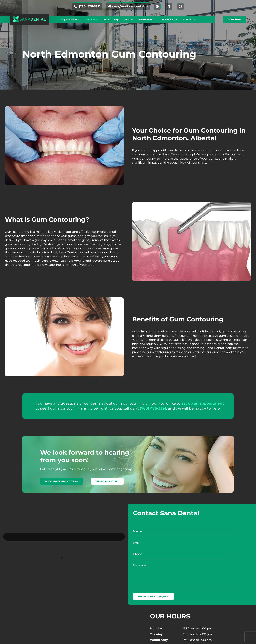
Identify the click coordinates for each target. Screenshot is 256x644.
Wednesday (159, 640)
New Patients (146, 19)
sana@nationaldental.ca (128, 6)
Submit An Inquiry (107, 481)
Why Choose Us (69, 19)
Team (127, 19)
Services (91, 19)
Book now (235, 19)
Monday (156, 629)
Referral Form (170, 19)
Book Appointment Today (62, 481)
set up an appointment (203, 403)
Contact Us (190, 19)
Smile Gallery (111, 19)
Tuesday (156, 634)
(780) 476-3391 (87, 6)
